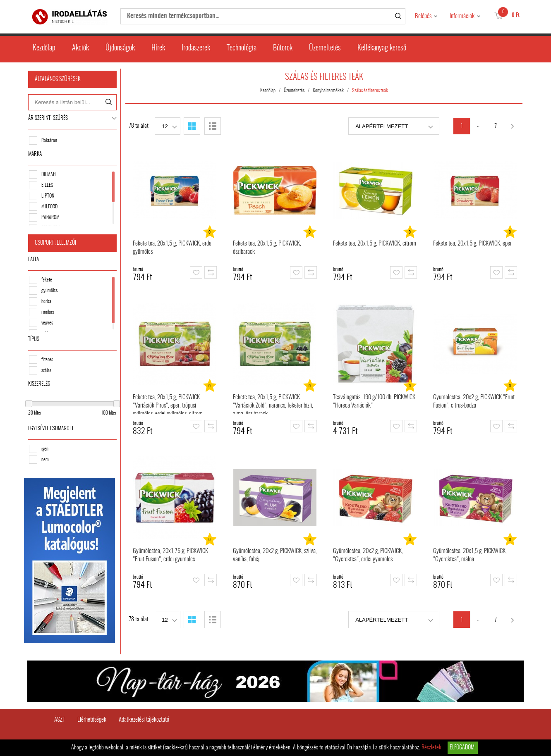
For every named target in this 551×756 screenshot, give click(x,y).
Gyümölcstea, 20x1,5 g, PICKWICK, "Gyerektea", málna (471, 555)
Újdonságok (120, 48)
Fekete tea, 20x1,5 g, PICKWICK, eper (473, 244)
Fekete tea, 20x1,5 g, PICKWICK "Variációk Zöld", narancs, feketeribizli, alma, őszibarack (274, 404)
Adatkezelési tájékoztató (144, 719)
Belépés (423, 16)
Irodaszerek (196, 48)
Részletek (431, 748)
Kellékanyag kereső (382, 48)
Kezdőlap (44, 48)
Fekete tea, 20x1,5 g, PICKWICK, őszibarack (268, 248)
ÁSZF (60, 719)
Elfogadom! (463, 748)
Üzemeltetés (325, 48)
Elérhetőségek (92, 719)
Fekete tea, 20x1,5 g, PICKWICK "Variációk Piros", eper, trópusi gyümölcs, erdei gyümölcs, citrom (169, 404)
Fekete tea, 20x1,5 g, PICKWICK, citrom (375, 244)
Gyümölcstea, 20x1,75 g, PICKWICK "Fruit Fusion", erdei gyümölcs (171, 555)
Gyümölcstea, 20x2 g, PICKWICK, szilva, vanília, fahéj (276, 555)
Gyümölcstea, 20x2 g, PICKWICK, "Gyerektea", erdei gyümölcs (369, 555)
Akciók (80, 48)
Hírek (158, 48)
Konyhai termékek (329, 91)
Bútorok (283, 48)
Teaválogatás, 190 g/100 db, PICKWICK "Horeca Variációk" (375, 402)
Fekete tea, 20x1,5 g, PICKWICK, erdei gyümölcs (174, 248)
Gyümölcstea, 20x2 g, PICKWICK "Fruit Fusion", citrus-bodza (475, 402)
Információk (462, 16)
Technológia (242, 48)
